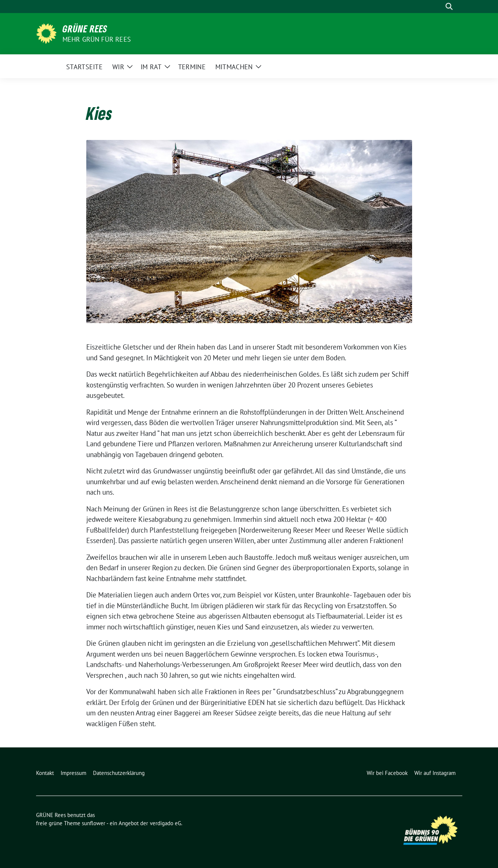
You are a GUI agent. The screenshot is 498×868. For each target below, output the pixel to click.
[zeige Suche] (449, 7)
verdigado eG (166, 823)
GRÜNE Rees (85, 29)
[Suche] (438, 7)
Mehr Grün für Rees (97, 39)
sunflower (94, 823)
